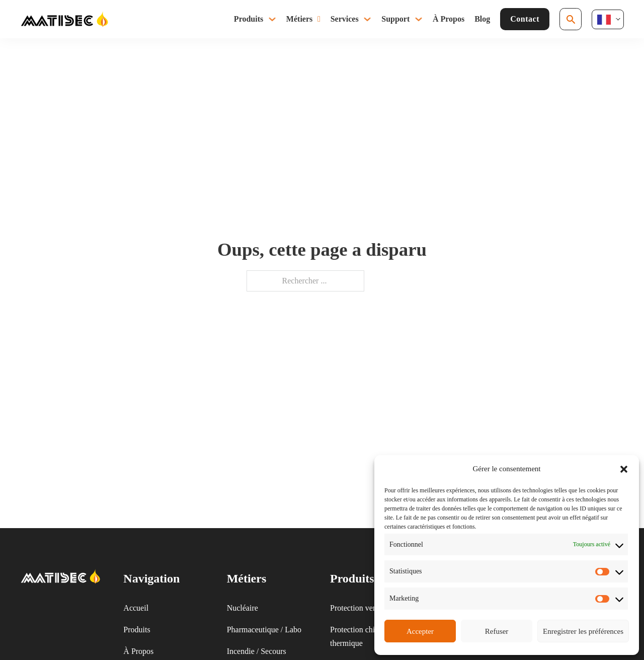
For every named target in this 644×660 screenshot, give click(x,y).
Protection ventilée (360, 608)
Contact (525, 19)
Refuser (497, 631)
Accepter (420, 631)
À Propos (449, 19)
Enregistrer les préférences (583, 631)
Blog (482, 19)
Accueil (136, 608)
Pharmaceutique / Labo (264, 630)
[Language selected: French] (608, 19)
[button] (624, 469)
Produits (249, 19)
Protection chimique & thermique (367, 636)
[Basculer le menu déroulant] (272, 19)
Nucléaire (243, 608)
